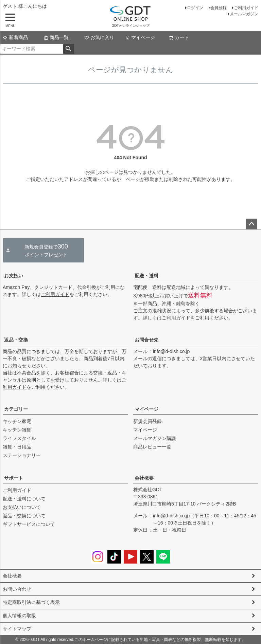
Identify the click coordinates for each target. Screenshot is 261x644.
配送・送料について (24, 499)
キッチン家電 (17, 421)
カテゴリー (16, 409)
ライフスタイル (19, 438)
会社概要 (144, 478)
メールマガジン (244, 14)
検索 (68, 49)
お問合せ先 (146, 340)
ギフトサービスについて (29, 524)
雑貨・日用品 (17, 447)
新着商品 (15, 37)
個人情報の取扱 (19, 615)
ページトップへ (251, 224)
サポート (14, 478)
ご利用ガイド (246, 8)
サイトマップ (17, 629)
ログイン (195, 8)
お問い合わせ (17, 589)
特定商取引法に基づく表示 (31, 602)
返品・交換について (24, 516)
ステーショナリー (22, 455)
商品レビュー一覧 (152, 447)
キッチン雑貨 (17, 430)
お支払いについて (22, 507)
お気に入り (99, 37)
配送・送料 (146, 276)
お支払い (14, 276)
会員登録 (219, 8)
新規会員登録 (147, 421)
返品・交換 (16, 340)
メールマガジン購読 (155, 438)
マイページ (140, 37)
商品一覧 (56, 37)
